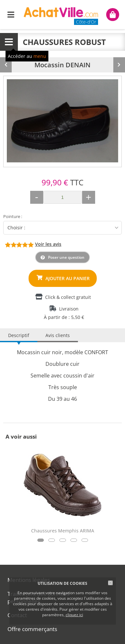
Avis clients (58, 335)
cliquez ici (74, 615)
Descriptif (19, 335)
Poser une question (66, 257)
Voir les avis (48, 244)
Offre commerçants (32, 629)
